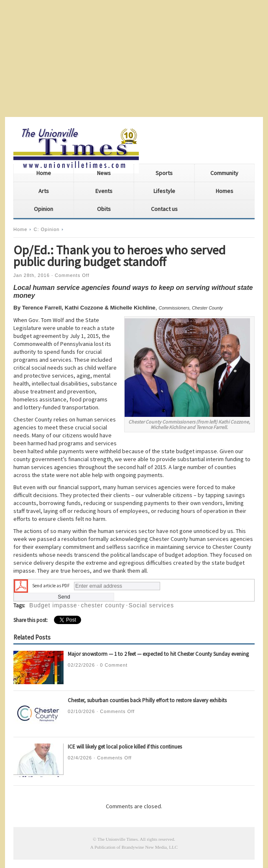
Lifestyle (164, 191)
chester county (103, 605)
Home (44, 173)
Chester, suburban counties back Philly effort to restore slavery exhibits (147, 700)
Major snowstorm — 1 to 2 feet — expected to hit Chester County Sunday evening (158, 654)
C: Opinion (46, 229)
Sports (164, 173)
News (104, 173)
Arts (44, 191)
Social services (151, 605)
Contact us (164, 209)
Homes (225, 191)
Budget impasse (53, 605)
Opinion (43, 209)
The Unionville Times (118, 839)
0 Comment (114, 665)
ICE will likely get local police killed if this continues (125, 747)
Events (104, 191)
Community (224, 173)
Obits (104, 209)
